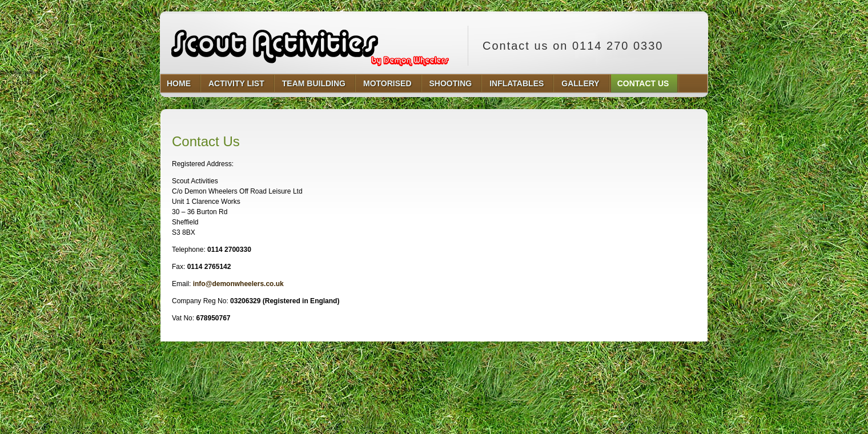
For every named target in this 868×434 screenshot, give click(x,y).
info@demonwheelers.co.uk (238, 284)
